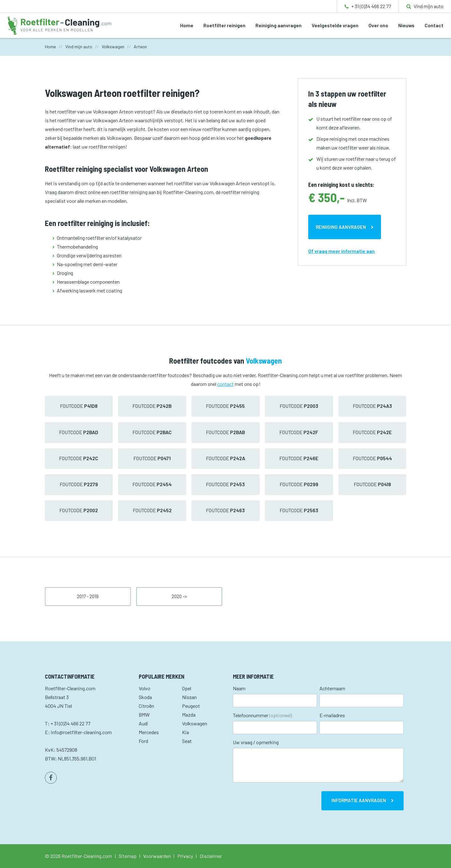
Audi (143, 723)
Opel (187, 688)
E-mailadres (332, 715)
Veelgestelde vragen (335, 25)
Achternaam (332, 688)
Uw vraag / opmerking (256, 742)
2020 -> (179, 596)
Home (187, 25)
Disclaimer (211, 856)
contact (225, 384)
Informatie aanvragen (359, 800)
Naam (239, 688)
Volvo (145, 688)
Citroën (146, 706)
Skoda (145, 697)
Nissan (189, 697)
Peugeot (191, 706)
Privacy (185, 856)
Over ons (378, 25)
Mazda (189, 715)
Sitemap (128, 856)
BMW (144, 715)
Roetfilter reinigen (224, 25)
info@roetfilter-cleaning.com (81, 732)
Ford (143, 741)
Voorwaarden (157, 856)
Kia (185, 732)
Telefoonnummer (262, 715)
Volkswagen (195, 723)
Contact (434, 25)
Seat (187, 741)
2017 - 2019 (88, 596)
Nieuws (406, 25)
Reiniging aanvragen (279, 25)
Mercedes (149, 732)
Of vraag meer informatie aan (341, 251)
